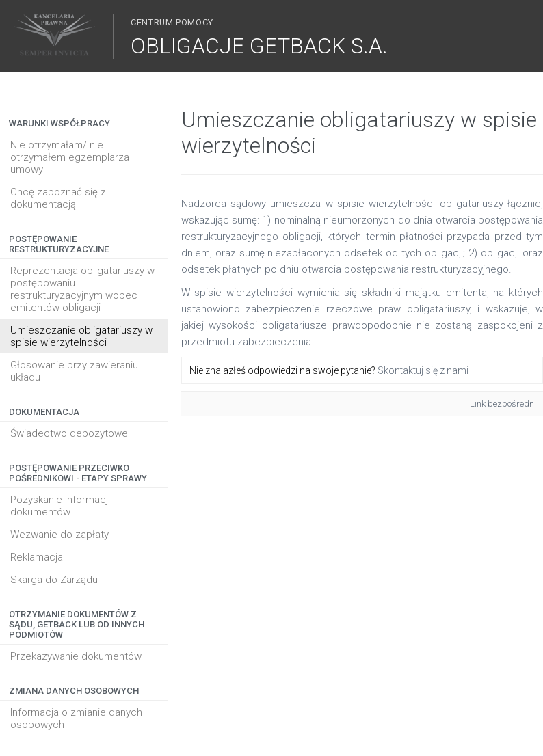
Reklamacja (37, 557)
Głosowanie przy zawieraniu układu (74, 371)
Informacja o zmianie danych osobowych (76, 718)
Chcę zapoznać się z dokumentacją (58, 198)
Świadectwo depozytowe (69, 433)
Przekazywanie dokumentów (76, 656)
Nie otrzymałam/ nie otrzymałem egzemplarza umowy (70, 157)
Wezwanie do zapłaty (59, 535)
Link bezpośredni (503, 404)
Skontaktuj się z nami (423, 370)
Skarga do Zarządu (54, 580)
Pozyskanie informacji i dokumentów (63, 506)
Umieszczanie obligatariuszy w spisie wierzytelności (81, 336)
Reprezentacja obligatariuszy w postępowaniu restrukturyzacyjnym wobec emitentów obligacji (82, 289)
